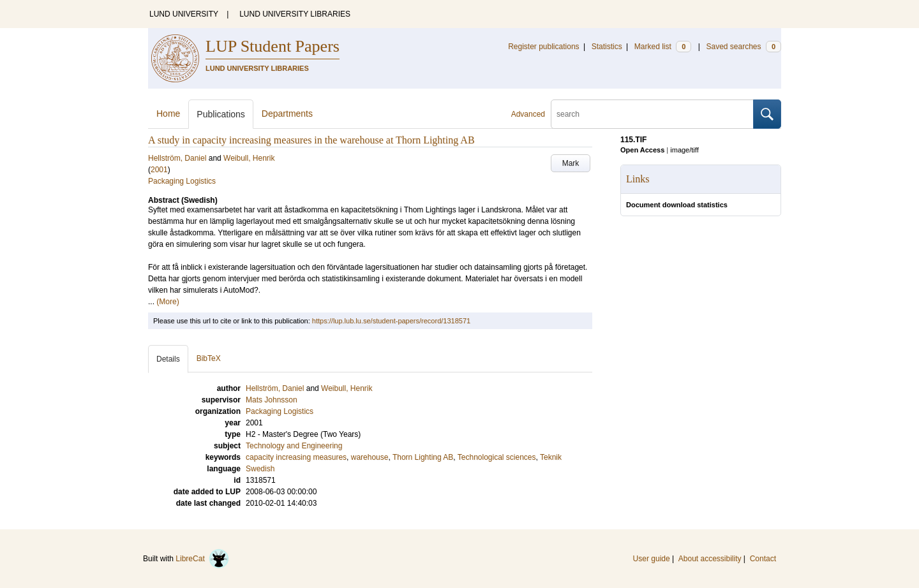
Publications (221, 114)
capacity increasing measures (296, 457)
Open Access (642, 150)
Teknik (551, 457)
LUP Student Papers (273, 46)
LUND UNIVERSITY (184, 14)
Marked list (663, 47)
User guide (652, 559)
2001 (159, 170)
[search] (652, 114)
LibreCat (202, 559)
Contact (763, 559)
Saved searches (743, 47)
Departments (287, 114)
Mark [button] (571, 163)
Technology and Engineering (294, 446)
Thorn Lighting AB (423, 457)
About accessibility (710, 559)
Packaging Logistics (182, 181)
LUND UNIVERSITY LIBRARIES (295, 14)
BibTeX (209, 358)
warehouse (370, 457)
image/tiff (684, 150)
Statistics (607, 47)
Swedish (260, 469)
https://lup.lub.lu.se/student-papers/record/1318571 (391, 321)
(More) (168, 302)
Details (168, 359)
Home (168, 114)
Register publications (543, 47)
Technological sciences (497, 457)
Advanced (528, 114)
